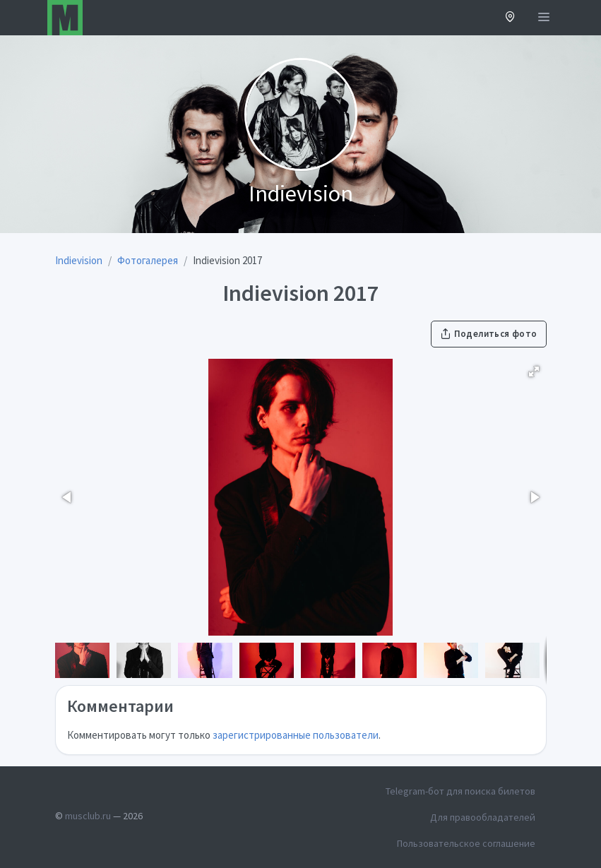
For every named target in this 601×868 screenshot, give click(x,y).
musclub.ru (88, 816)
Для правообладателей (483, 817)
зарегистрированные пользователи (296, 735)
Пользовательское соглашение (466, 843)
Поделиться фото (489, 334)
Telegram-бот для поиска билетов (460, 791)
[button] (510, 18)
